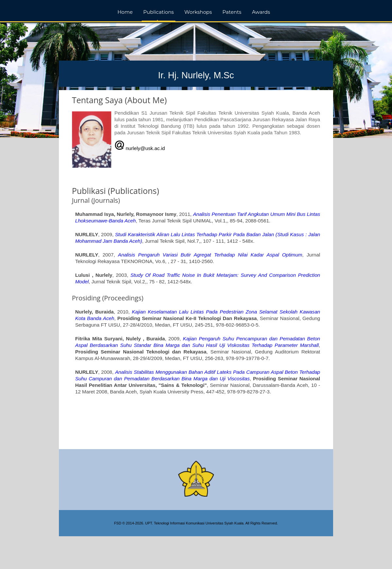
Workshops (198, 12)
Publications (159, 12)
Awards (261, 12)
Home (125, 12)
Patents (232, 12)
